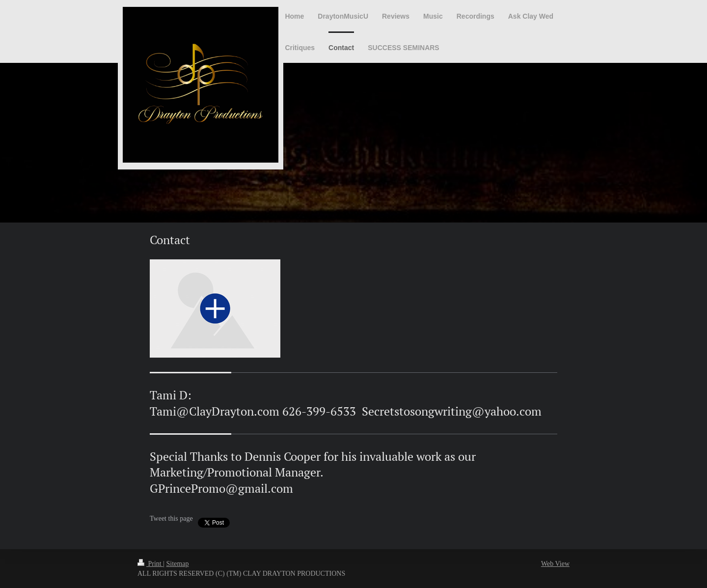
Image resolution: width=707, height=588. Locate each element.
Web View (555, 564)
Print (150, 564)
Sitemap (178, 564)
